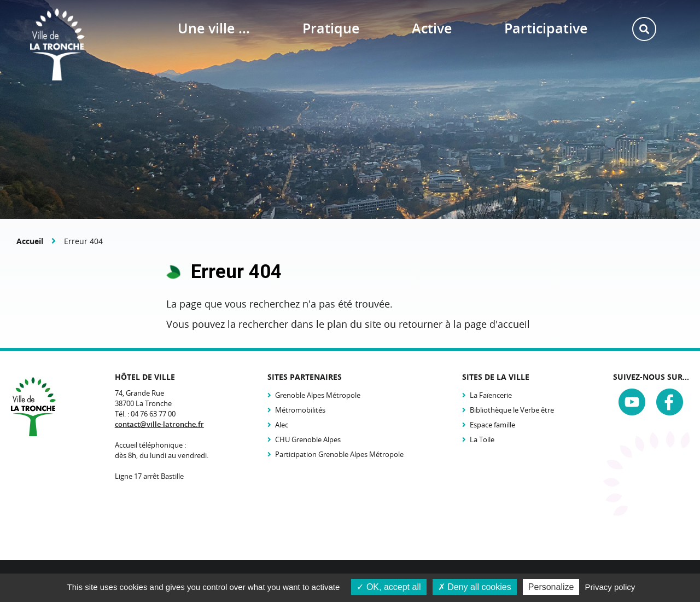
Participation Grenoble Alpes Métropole (339, 454)
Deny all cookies (475, 587)
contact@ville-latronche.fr (159, 424)
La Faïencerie (491, 395)
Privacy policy (610, 587)
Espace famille (492, 425)
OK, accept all (389, 587)
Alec (282, 425)
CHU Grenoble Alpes (308, 439)
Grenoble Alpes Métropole (318, 395)
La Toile (482, 439)
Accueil (30, 241)
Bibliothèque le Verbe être (512, 410)
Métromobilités (300, 410)
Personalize (551, 587)
